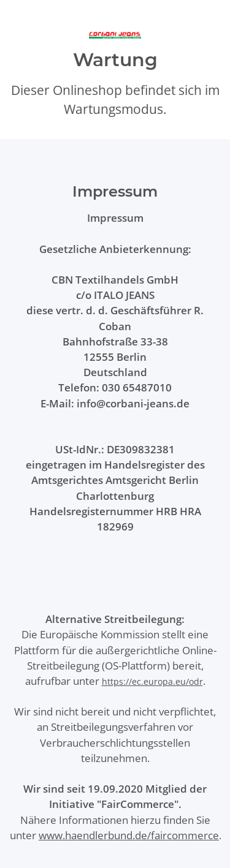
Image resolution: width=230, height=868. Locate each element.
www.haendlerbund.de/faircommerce (129, 835)
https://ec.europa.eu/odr (152, 681)
